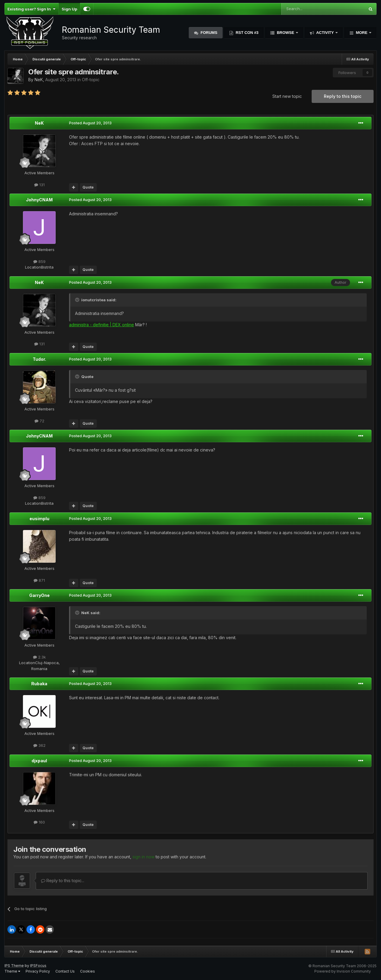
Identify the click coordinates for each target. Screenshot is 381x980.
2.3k (39, 657)
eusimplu (39, 519)
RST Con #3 (246, 33)
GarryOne (39, 595)
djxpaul (39, 761)
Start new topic (287, 96)
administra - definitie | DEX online (102, 325)
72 (39, 421)
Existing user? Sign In (31, 9)
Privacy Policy (38, 971)
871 (39, 580)
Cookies (88, 971)
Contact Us (65, 971)
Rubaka (39, 684)
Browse (285, 33)
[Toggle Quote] (78, 300)
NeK (39, 80)
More (362, 33)
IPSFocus (38, 966)
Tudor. (39, 359)
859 (39, 261)
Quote (88, 187)
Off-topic (91, 80)
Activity (325, 33)
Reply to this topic (343, 96)
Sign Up (69, 9)
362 (39, 745)
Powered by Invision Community (343, 971)
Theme (12, 971)
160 (39, 822)
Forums (208, 33)
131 (39, 185)
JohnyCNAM (39, 200)
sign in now (143, 857)
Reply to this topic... (63, 881)
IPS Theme (14, 966)
